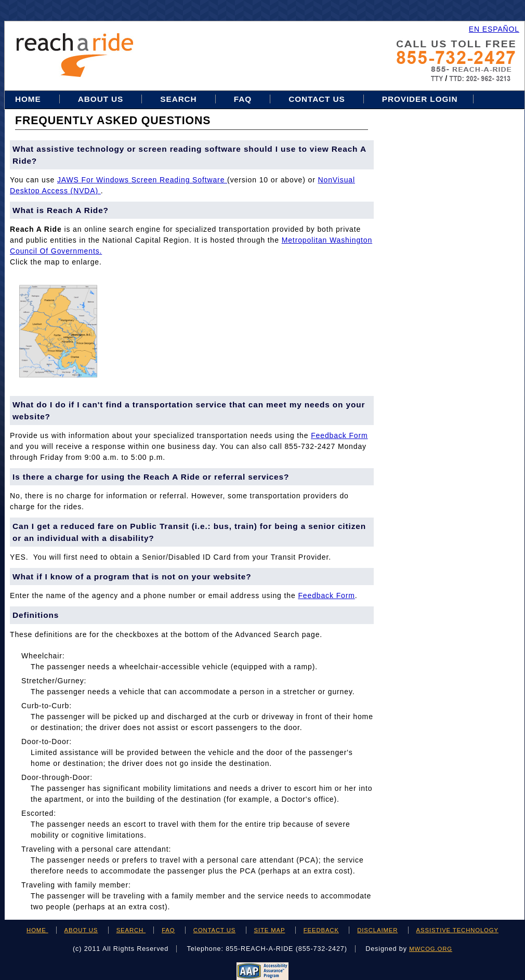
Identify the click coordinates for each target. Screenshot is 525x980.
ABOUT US (81, 930)
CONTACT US (214, 930)
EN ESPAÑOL (494, 29)
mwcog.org (431, 949)
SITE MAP (270, 930)
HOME (37, 930)
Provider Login (420, 99)
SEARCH (131, 930)
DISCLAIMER (377, 930)
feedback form (339, 435)
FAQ (243, 99)
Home (29, 99)
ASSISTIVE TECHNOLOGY (457, 930)
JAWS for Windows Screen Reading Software (142, 180)
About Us (101, 99)
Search (180, 99)
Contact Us (317, 99)
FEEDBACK (321, 930)
